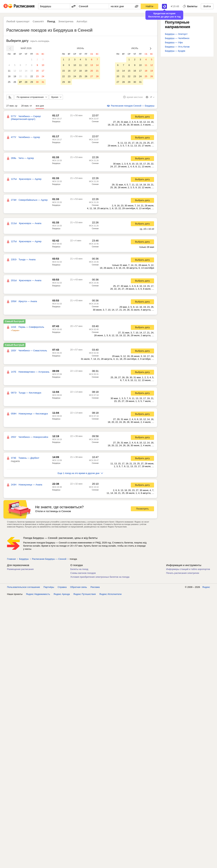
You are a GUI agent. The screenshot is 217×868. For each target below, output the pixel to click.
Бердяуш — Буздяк (175, 51)
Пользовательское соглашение (23, 588)
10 (43, 65)
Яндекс (206, 588)
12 (15, 71)
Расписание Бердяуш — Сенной (49, 560)
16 (37, 71)
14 (26, 71)
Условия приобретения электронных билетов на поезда (100, 578)
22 (32, 76)
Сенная (95, 123)
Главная (11, 560)
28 (26, 82)
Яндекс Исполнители (111, 595)
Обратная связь (79, 588)
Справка (62, 588)
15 (32, 71)
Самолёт (38, 21)
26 (15, 82)
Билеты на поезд (79, 570)
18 (9, 76)
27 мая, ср (12, 107)
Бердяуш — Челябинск (177, 38)
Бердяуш (56, 123)
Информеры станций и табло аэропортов (188, 570)
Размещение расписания (20, 570)
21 (26, 76)
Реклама (95, 588)
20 (20, 76)
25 (9, 82)
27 (20, 82)
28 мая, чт (26, 107)
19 (15, 76)
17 (43, 71)
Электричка (66, 21)
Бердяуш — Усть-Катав (177, 47)
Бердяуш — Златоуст (176, 34)
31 (43, 82)
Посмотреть (142, 510)
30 (37, 82)
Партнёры (49, 588)
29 (32, 82)
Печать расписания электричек (183, 574)
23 (37, 76)
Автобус (82, 21)
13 (20, 71)
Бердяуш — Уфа (174, 42)
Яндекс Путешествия (85, 595)
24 (43, 76)
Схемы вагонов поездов (83, 574)
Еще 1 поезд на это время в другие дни (80, 474)
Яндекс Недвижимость (38, 595)
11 (9, 71)
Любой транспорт (18, 21)
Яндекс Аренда (62, 595)
